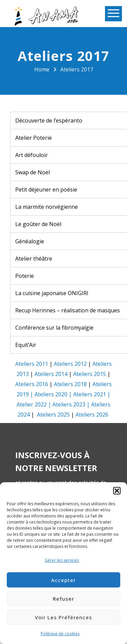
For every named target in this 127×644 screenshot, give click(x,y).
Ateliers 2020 (51, 394)
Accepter (63, 580)
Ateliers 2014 (51, 374)
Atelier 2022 (32, 404)
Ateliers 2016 (32, 384)
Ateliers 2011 (32, 364)
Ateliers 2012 (70, 364)
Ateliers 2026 (92, 415)
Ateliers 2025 (53, 415)
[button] (117, 491)
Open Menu (113, 14)
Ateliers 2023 (69, 404)
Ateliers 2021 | (92, 394)
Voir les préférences (63, 617)
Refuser (63, 599)
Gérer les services (62, 560)
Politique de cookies (60, 634)
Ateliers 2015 (90, 374)
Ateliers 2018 (70, 384)
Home (42, 69)
